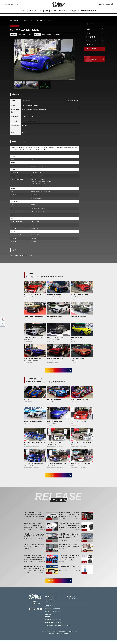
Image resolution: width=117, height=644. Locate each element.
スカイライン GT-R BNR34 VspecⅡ (34, 465)
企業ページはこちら (72, 101)
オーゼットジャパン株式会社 (66, 562)
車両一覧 (88, 33)
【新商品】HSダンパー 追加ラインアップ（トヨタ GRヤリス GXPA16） (34, 549)
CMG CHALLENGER (78, 337)
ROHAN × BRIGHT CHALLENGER (34, 316)
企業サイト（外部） (91, 49)
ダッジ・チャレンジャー (29, 20)
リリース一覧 (89, 45)
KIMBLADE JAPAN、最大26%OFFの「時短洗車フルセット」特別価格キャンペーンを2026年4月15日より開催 (34, 560)
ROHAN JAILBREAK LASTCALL (80, 295)
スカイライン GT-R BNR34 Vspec (57, 465)
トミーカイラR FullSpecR (55, 444)
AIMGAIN (26, 521)
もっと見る (52, 371)
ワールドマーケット (64, 553)
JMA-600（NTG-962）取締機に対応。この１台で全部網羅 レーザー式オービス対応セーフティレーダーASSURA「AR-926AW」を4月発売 (34, 571)
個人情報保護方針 (63, 635)
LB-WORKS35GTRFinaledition (33, 422)
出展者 (76, 635)
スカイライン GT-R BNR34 (78, 422)
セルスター (27, 575)
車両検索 (16, 20)
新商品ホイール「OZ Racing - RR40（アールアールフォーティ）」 (69, 559)
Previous (17, 60)
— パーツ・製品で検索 (50, 605)
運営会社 (55, 635)
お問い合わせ (48, 635)
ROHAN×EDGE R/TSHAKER (33, 359)
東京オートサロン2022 (17, 255)
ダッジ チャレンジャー (78, 359)
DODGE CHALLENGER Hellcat (57, 295)
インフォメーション (91, 41)
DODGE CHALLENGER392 (56, 337)
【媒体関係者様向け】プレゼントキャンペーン (69, 570)
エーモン (61, 532)
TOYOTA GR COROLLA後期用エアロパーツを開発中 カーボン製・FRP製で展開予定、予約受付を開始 (34, 517)
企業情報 (88, 29)
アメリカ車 (29, 255)
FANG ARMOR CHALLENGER (33, 295)
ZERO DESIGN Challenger (55, 316)
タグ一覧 (41, 635)
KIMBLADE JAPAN (29, 564)
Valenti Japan (63, 521)
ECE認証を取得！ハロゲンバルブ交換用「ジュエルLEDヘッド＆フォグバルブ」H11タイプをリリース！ (69, 517)
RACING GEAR (28, 541)
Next (73, 60)
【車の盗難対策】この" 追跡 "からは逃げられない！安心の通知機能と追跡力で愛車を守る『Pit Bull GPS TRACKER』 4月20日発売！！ (69, 528)
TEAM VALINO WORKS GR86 (79, 401)
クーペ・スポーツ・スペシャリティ (51, 35)
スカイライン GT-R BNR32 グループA (35, 444)
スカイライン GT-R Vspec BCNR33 (81, 444)
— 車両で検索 (48, 603)
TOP (11, 20)
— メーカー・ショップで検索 (52, 602)
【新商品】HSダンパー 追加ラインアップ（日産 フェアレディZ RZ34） (34, 537)
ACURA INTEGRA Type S (55, 422)
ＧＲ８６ (26, 401)
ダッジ (21, 20)
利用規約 (71, 635)
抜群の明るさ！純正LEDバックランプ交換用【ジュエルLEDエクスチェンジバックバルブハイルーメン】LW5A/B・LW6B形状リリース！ (34, 528)
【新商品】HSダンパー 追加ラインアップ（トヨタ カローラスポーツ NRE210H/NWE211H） (70, 538)
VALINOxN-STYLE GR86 (54, 401)
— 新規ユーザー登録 (71, 602)
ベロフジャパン (63, 573)
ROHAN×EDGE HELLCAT (55, 359)
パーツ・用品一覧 (90, 37)
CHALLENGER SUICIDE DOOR (33, 337)
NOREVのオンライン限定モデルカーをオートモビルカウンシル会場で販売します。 (69, 549)
